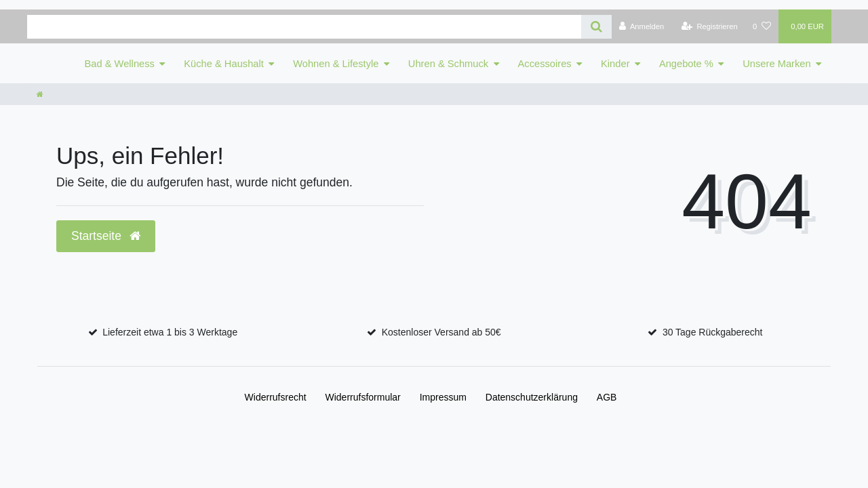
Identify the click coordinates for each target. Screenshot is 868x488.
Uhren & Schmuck (448, 64)
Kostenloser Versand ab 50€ (441, 332)
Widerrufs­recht (276, 397)
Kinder (615, 64)
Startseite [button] (106, 236)
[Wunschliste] (762, 26)
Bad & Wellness (120, 64)
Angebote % (686, 64)
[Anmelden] (642, 26)
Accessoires (545, 64)
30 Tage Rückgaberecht (713, 332)
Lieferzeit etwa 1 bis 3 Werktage (170, 332)
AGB (607, 397)
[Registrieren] (710, 26)
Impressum (443, 397)
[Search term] (304, 27)
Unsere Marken (776, 64)
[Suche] (596, 27)
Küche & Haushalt (224, 64)
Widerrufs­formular (363, 397)
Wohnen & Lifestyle (336, 64)
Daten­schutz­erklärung (532, 397)
